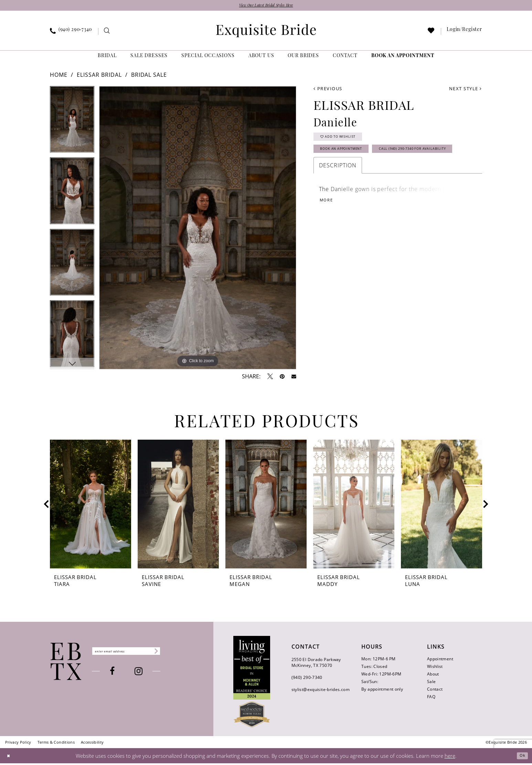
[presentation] (91, 506)
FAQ (431, 699)
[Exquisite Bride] (66, 663)
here (450, 757)
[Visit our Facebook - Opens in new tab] (126, 675)
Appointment (440, 661)
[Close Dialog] (10, 757)
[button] (465, 33)
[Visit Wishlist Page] (431, 34)
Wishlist (435, 668)
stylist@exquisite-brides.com (321, 691)
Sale (431, 684)
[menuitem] (71, 33)
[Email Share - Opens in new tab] (294, 378)
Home (59, 77)
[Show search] (107, 34)
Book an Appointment (353, 158)
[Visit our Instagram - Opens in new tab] (153, 675)
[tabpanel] (72, 124)
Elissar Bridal (99, 77)
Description (338, 193)
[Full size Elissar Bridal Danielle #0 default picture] (198, 230)
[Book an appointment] (403, 58)
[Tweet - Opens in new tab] (270, 378)
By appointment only (382, 691)
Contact (435, 691)
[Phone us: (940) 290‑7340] (71, 33)
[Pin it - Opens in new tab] (282, 378)
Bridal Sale (149, 77)
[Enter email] (140, 653)
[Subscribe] (182, 653)
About (433, 676)
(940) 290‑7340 (307, 679)
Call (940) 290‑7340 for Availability (369, 175)
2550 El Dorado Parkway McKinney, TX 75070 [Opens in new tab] (316, 664)
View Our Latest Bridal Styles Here (266, 6)
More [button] (329, 230)
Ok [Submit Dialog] (520, 757)
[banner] (266, 33)
